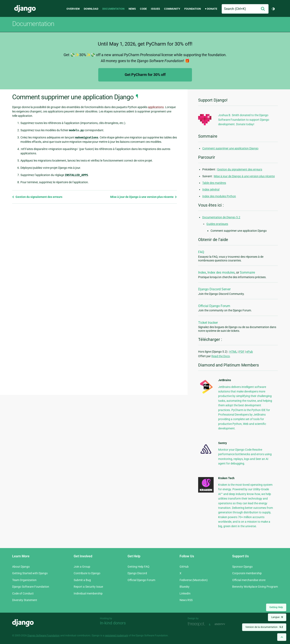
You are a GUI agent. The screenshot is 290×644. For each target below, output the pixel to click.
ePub (250, 352)
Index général (211, 189)
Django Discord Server (214, 289)
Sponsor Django (242, 567)
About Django (21, 567)
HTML (233, 352)
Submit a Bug (82, 580)
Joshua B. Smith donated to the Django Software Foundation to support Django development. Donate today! (244, 120)
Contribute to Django (87, 573)
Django (25, 9)
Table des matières (214, 183)
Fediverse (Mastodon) (194, 580)
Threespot (197, 624)
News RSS (186, 600)
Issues (155, 9)
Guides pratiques (217, 224)
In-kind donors (113, 623)
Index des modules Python (219, 196)
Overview (73, 9)
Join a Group (82, 567)
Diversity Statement (25, 600)
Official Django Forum (214, 306)
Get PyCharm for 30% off (145, 75)
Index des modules (221, 272)
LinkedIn (185, 593)
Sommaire (247, 272)
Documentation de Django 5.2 (221, 217)
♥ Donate (211, 9)
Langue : (277, 617)
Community (172, 9)
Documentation (113, 9)
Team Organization (24, 580)
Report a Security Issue (88, 587)
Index (202, 272)
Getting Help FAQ (138, 567)
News (132, 9)
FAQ (201, 252)
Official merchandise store (249, 580)
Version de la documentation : (264, 627)
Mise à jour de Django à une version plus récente (144, 197)
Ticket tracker (208, 323)
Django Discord (137, 573)
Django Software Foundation (31, 587)
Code (143, 9)
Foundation (193, 9)
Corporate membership (247, 573)
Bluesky (185, 587)
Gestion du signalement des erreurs (37, 197)
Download (91, 9)
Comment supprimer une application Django (230, 148)
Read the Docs (221, 356)
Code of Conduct (23, 593)
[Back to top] (282, 637)
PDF (242, 352)
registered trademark (116, 636)
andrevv (224, 624)
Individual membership (88, 593)
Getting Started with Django (30, 573)
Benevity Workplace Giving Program (255, 587)
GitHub (184, 567)
